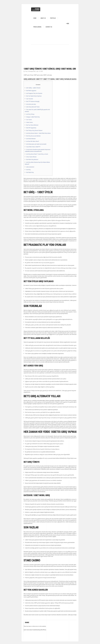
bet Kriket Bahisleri (31, 139)
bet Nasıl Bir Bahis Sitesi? (33, 141)
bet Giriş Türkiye (30, 114)
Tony (26, 71)
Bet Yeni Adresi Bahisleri (32, 125)
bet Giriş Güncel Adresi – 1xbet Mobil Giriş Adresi (38, 133)
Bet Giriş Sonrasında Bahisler (33, 136)
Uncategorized (32, 71)
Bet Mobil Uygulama (31, 91)
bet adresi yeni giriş (31, 104)
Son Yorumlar (30, 99)
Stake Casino (30, 122)
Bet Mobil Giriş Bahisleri (32, 160)
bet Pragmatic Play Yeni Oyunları (34, 93)
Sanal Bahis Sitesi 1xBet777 (33, 147)
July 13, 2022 (40, 71)
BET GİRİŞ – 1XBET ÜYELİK (33, 88)
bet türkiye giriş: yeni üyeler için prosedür (36, 144)
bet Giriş (28, 170)
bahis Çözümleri (30, 167)
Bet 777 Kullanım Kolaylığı (33, 101)
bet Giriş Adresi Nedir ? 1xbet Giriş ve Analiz (37, 154)
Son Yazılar (29, 120)
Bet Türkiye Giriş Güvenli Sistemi (34, 130)
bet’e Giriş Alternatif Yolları (33, 107)
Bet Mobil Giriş (30, 172)
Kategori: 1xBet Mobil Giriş (33, 117)
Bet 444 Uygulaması (31, 128)
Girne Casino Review (31, 157)
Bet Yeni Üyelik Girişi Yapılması (34, 96)
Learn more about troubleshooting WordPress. (35, 630)
